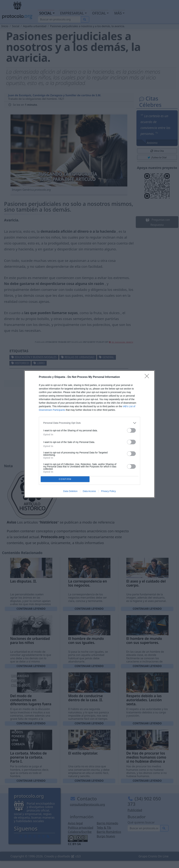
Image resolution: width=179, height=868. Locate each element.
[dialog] (89, 434)
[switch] (131, 430)
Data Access (89, 491)
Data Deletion (70, 491)
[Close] (148, 377)
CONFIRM (65, 479)
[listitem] (89, 423)
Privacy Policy (108, 491)
